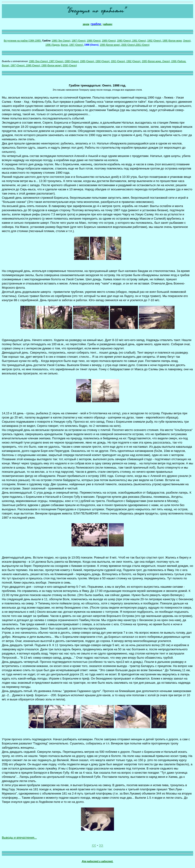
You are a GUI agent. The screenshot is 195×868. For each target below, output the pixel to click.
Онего (187, 41)
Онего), (166, 61)
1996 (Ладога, (179, 61)
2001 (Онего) (143, 45)
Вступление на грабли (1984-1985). (23, 41)
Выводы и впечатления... (19, 838)
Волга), (65, 45)
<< (94, 845)
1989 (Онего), (87, 61)
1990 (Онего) (124, 41)
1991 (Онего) (139, 41)
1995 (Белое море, (152, 61)
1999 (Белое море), (110, 45)
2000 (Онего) (70, 65)
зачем (86, 24)
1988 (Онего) (94, 41)
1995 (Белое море (172, 41)
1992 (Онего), (154, 41)
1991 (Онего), (118, 61)
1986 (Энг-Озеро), (39, 61)
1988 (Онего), (72, 61)
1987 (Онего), (56, 61)
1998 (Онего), (33, 65)
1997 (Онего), (76, 45)
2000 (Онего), (128, 45)
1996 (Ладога (53, 45)
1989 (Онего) (109, 41)
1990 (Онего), (103, 61)
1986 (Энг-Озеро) (61, 41)
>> (101, 845)
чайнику (108, 24)
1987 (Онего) (79, 41)
